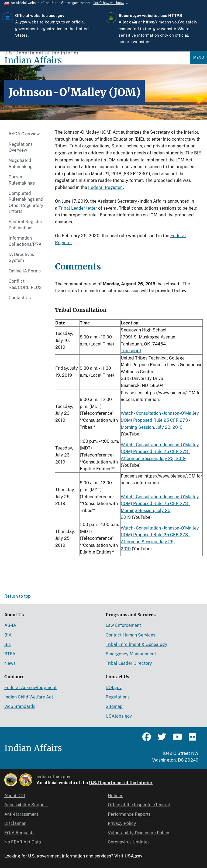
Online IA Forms (25, 271)
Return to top (18, 596)
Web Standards (20, 706)
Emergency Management (131, 654)
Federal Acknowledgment (30, 688)
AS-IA (10, 625)
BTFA (10, 654)
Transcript (131, 351)
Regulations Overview (21, 147)
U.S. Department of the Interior (121, 783)
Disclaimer (15, 823)
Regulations (118, 697)
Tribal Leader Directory (129, 663)
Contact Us (20, 298)
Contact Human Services (130, 635)
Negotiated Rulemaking (21, 163)
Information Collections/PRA (25, 241)
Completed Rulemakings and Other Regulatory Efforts (26, 202)
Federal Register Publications (25, 225)
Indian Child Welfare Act (29, 697)
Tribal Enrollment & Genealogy (137, 644)
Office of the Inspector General (139, 805)
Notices (115, 796)
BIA (8, 635)
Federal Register (106, 187)
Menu (199, 58)
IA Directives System (21, 257)
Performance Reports (129, 814)
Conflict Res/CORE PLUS (25, 284)
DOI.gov (114, 688)
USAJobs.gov (119, 716)
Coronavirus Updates (129, 842)
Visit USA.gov (128, 856)
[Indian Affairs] (97, 60)
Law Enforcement (123, 625)
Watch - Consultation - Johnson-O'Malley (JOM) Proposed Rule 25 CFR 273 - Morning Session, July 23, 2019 (160, 420)
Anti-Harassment (21, 814)
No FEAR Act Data (23, 842)
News (10, 663)
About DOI (15, 796)
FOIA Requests (19, 833)
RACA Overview (24, 134)
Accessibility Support (26, 805)
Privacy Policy (122, 823)
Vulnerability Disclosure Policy (139, 833)
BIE (8, 644)
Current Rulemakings (22, 180)
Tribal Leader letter (78, 208)
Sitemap (114, 706)
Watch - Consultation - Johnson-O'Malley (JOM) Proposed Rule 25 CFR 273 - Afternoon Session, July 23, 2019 (160, 452)
